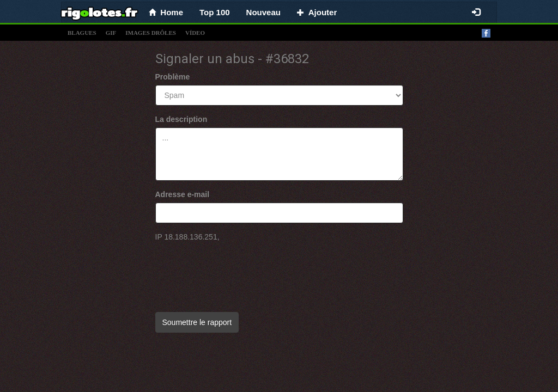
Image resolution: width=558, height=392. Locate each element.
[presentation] (238, 272)
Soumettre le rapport (197, 322)
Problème (173, 77)
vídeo (195, 33)
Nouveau (263, 12)
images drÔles (151, 33)
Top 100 (215, 12)
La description (181, 119)
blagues (82, 33)
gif (111, 33)
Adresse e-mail (183, 194)
